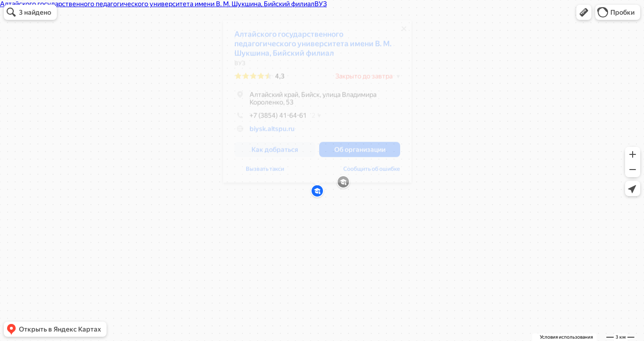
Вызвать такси (265, 172)
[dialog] (317, 105)
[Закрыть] (404, 32)
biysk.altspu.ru (272, 132)
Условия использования (566, 337)
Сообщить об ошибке (372, 172)
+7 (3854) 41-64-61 (271, 119)
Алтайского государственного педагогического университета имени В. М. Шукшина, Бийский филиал (313, 47)
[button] (584, 12)
